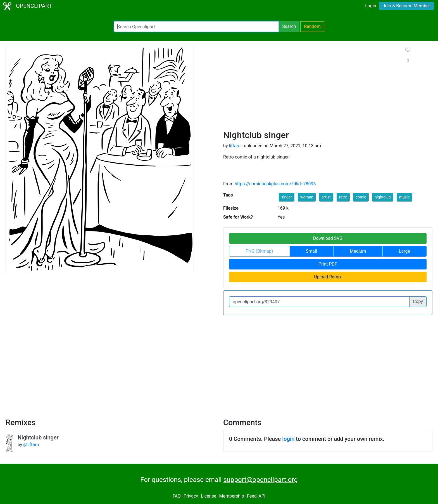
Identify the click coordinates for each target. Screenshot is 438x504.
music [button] (404, 197)
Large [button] (404, 251)
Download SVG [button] (328, 238)
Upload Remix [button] (328, 277)
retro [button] (343, 197)
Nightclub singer (38, 437)
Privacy (191, 496)
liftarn (235, 146)
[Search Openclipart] (196, 27)
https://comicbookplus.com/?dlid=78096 (275, 184)
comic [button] (361, 197)
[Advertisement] (310, 88)
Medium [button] (358, 251)
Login (371, 6)
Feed (252, 496)
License (209, 496)
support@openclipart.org (260, 480)
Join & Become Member (406, 6)
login (288, 439)
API (262, 496)
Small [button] (311, 251)
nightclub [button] (383, 197)
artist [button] (326, 197)
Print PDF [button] (328, 264)
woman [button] (307, 197)
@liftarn (31, 445)
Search (289, 26)
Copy (418, 301)
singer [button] (287, 197)
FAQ (177, 496)
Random (312, 26)
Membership (231, 496)
